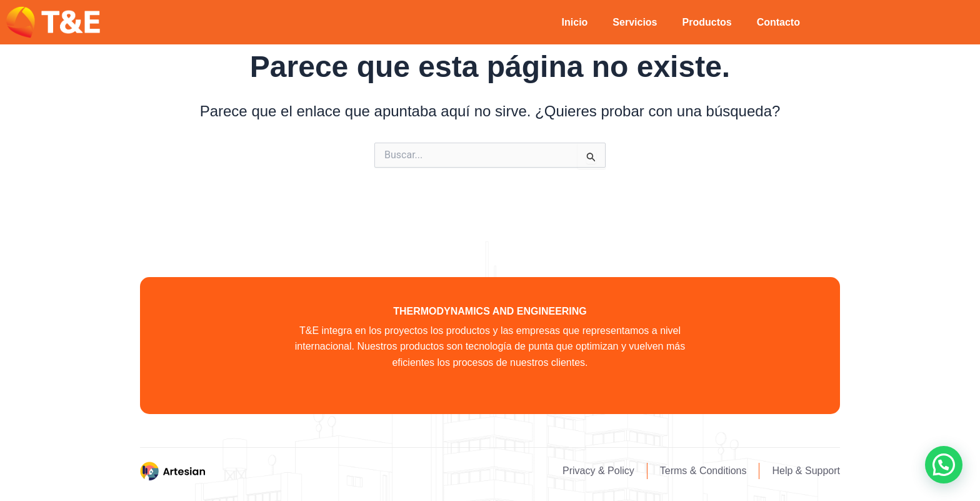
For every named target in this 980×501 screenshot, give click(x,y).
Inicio (575, 22)
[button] (944, 465)
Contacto (778, 22)
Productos (707, 22)
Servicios (635, 22)
